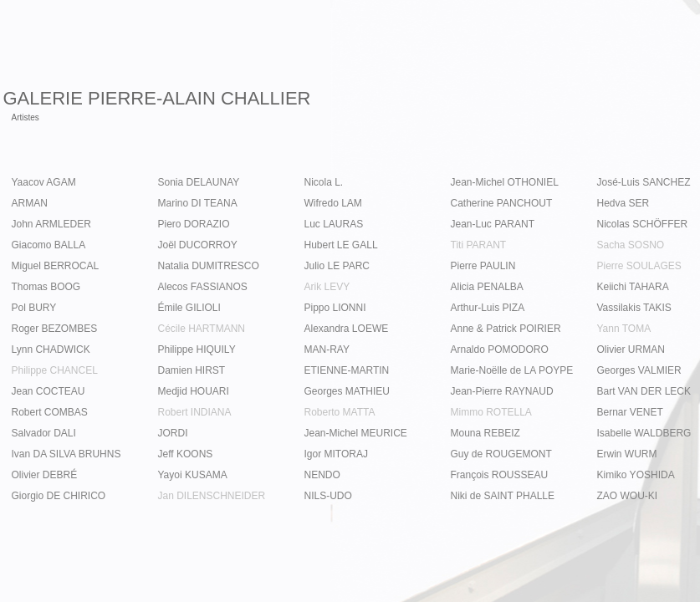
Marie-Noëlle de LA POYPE (512, 370)
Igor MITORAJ (336, 454)
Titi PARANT (479, 245)
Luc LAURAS (334, 224)
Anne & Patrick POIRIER (506, 329)
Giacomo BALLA (49, 245)
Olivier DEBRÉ (45, 475)
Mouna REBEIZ (485, 433)
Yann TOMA (624, 329)
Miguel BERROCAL (56, 266)
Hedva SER (623, 203)
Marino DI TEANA (198, 203)
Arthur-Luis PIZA (488, 308)
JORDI (173, 433)
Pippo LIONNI (335, 308)
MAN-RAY (327, 349)
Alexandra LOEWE (347, 329)
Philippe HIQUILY (197, 349)
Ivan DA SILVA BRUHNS (66, 454)
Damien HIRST (192, 370)
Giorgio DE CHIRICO (59, 496)
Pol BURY (34, 308)
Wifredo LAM (333, 203)
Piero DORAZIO (194, 224)
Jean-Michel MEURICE (356, 433)
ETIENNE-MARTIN (347, 370)
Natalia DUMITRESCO (209, 266)
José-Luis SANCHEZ (644, 182)
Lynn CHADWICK (51, 349)
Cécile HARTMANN (202, 329)
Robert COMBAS (50, 412)
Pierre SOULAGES (639, 266)
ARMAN (30, 203)
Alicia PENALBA (487, 287)
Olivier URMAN (631, 349)
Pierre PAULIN (483, 266)
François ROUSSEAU (500, 475)
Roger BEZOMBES (55, 329)
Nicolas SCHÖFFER (643, 224)
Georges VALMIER (639, 370)
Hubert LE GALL (341, 245)
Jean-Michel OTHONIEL (505, 182)
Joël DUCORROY (198, 245)
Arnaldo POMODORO (500, 349)
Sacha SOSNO (631, 245)
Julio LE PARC (337, 266)
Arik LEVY (327, 287)
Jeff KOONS (186, 454)
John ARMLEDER (51, 224)
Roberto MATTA (340, 412)
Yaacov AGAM (44, 182)
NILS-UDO (328, 496)
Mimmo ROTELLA (491, 412)
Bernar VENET (630, 412)
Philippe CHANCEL (55, 370)
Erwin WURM (627, 454)
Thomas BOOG (46, 287)
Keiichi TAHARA (633, 287)
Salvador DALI (44, 433)
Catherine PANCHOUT (502, 203)
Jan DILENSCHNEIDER (212, 496)
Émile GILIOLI (189, 308)
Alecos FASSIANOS (203, 287)
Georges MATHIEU (347, 391)
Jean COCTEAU (49, 391)
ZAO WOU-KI (628, 496)
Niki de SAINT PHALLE (503, 496)
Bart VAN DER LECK (644, 391)
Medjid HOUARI (194, 391)
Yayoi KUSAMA (193, 475)
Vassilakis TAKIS (634, 308)
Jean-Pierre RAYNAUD (502, 391)
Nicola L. (324, 182)
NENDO (322, 475)
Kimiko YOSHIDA (636, 475)
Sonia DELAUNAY (199, 182)
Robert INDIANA (195, 412)
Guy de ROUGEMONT (501, 454)
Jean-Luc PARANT (493, 224)
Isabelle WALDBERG (644, 433)
